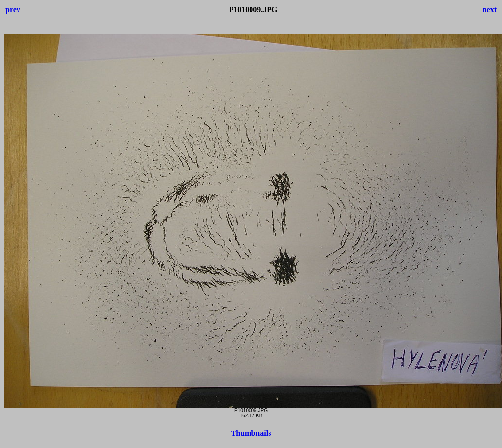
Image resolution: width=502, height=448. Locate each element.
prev (13, 9)
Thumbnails (251, 433)
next (490, 9)
